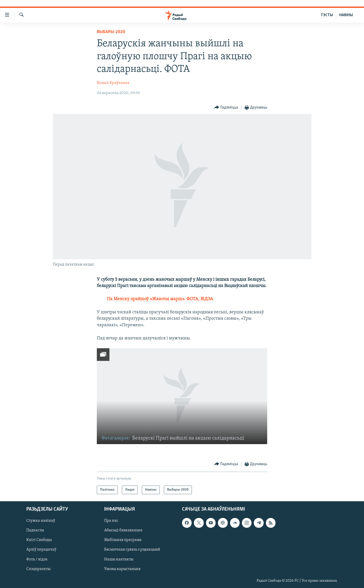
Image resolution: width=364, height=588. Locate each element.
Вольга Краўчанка (113, 83)
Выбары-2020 (111, 32)
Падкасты (35, 530)
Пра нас (111, 521)
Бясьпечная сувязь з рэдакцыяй (132, 550)
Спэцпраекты (38, 569)
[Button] (226, 108)
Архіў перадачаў (41, 550)
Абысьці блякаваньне (123, 530)
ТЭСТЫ (327, 15)
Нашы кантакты (119, 559)
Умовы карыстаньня (122, 569)
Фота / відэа (37, 559)
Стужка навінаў (41, 521)
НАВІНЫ (346, 15)
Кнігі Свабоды (39, 540)
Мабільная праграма (123, 540)
